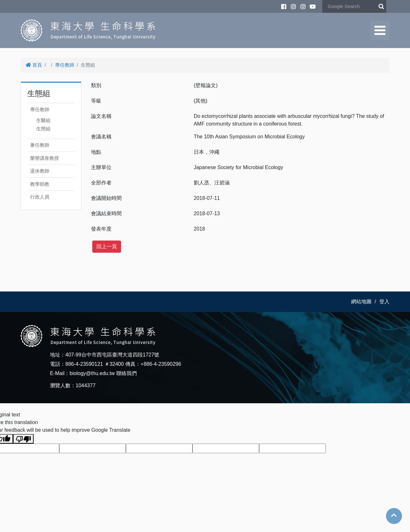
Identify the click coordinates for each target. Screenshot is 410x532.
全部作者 (101, 183)
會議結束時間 (106, 213)
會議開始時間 (106, 198)
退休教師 (40, 171)
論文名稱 (101, 116)
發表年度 (101, 229)
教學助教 (40, 184)
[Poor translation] (23, 439)
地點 (96, 152)
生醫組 (43, 120)
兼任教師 (40, 145)
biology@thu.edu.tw (92, 373)
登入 (384, 302)
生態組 (43, 129)
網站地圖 (361, 302)
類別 (96, 85)
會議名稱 (101, 137)
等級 (96, 101)
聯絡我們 (127, 373)
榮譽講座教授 (45, 158)
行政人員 (40, 197)
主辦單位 (101, 167)
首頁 (34, 65)
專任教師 (65, 65)
